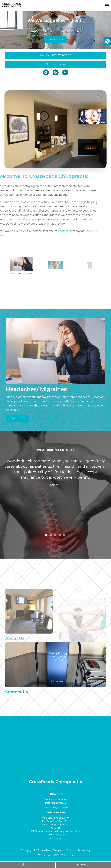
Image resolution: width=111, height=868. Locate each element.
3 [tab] (55, 535)
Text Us (83, 865)
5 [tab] (64, 535)
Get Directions (55, 64)
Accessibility (84, 850)
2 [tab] (51, 535)
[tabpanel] (55, 473)
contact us (57, 231)
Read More (55, 40)
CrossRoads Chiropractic (12, 5)
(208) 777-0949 (73, 31)
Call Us (28, 865)
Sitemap (71, 850)
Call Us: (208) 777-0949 (56, 55)
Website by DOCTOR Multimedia (55, 855)
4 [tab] (60, 535)
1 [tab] (46, 535)
